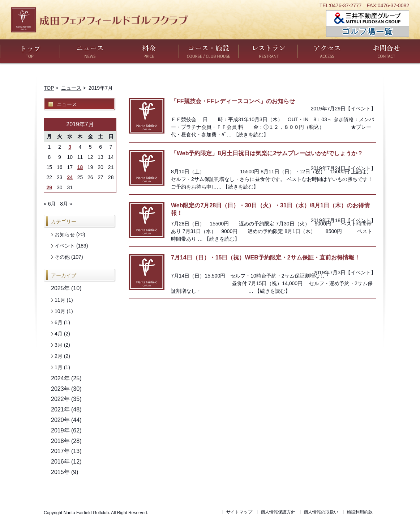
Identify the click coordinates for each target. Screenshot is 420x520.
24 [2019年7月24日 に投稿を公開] (70, 177)
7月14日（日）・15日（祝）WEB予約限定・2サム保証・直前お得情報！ (265, 257)
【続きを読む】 (251, 135)
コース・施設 (209, 51)
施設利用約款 (360, 512)
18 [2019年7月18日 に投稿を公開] (80, 167)
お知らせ (65, 234)
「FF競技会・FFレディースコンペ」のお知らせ (233, 101)
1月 (59, 367)
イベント (361, 109)
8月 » (66, 204)
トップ (30, 51)
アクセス (327, 51)
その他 (62, 257)
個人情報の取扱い (321, 512)
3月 (59, 345)
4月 (59, 334)
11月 (60, 300)
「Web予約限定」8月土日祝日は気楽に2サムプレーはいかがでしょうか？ (267, 153)
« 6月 (50, 204)
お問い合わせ (387, 51)
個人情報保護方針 (278, 512)
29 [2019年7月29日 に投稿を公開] (50, 187)
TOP (49, 88)
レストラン (268, 51)
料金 (149, 51)
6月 (59, 322)
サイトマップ (239, 512)
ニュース (89, 51)
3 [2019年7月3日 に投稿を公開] (70, 147)
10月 (60, 311)
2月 (59, 356)
